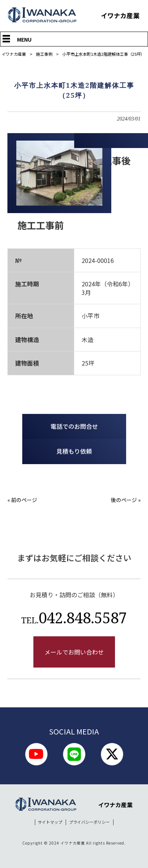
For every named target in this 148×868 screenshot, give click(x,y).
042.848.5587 (74, 618)
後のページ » (126, 500)
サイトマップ (50, 822)
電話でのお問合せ (74, 426)
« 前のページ (22, 500)
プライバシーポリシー (89, 822)
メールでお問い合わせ (74, 652)
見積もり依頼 (74, 451)
